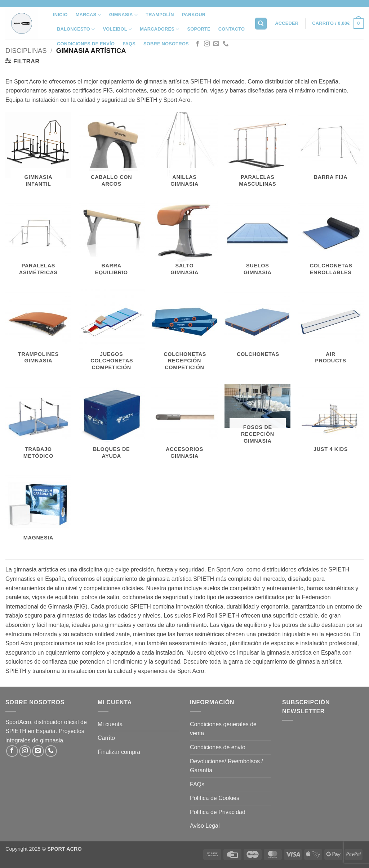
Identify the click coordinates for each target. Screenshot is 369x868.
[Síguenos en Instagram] (207, 44)
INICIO (60, 15)
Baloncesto (76, 29)
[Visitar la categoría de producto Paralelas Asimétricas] (38, 241)
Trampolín (160, 15)
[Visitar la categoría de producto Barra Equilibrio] (112, 241)
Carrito (106, 738)
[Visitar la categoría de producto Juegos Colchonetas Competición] (112, 333)
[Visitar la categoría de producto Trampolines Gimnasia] (38, 330)
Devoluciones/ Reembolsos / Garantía (226, 766)
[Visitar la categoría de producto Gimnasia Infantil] (38, 153)
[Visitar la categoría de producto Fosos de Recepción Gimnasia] (257, 417)
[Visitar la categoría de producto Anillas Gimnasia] (184, 153)
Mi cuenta (110, 724)
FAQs (129, 44)
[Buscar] (261, 24)
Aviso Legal (205, 826)
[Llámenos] (226, 44)
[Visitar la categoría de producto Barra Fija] (331, 149)
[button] (287, 23)
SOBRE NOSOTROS (166, 44)
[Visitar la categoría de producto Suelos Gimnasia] (257, 241)
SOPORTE (199, 29)
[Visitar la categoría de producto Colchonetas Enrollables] (331, 241)
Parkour (194, 15)
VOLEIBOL (117, 29)
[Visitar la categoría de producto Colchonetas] (257, 326)
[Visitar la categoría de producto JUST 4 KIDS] (331, 421)
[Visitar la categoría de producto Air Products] (331, 330)
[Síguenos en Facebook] (197, 44)
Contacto (232, 29)
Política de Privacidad (218, 812)
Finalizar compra (119, 752)
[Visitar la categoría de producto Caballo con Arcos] (112, 153)
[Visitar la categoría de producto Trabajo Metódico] (38, 425)
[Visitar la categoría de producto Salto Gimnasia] (184, 241)
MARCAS (88, 15)
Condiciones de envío (86, 44)
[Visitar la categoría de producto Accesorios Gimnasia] (184, 425)
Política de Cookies (215, 798)
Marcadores (159, 29)
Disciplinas (26, 51)
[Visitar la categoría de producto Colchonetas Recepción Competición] (184, 333)
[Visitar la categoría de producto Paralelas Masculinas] (257, 153)
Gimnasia (124, 15)
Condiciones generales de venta (223, 729)
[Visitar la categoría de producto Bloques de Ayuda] (112, 425)
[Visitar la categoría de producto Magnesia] (38, 510)
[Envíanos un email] (216, 44)
